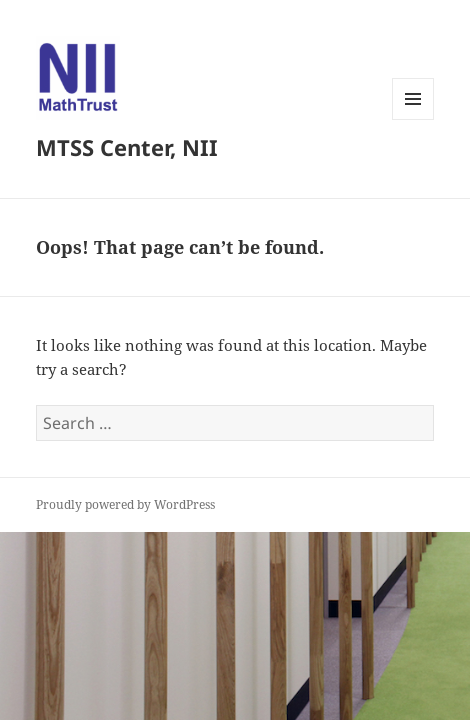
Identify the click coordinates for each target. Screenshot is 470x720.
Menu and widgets (413, 119)
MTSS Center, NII (127, 147)
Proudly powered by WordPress (125, 504)
